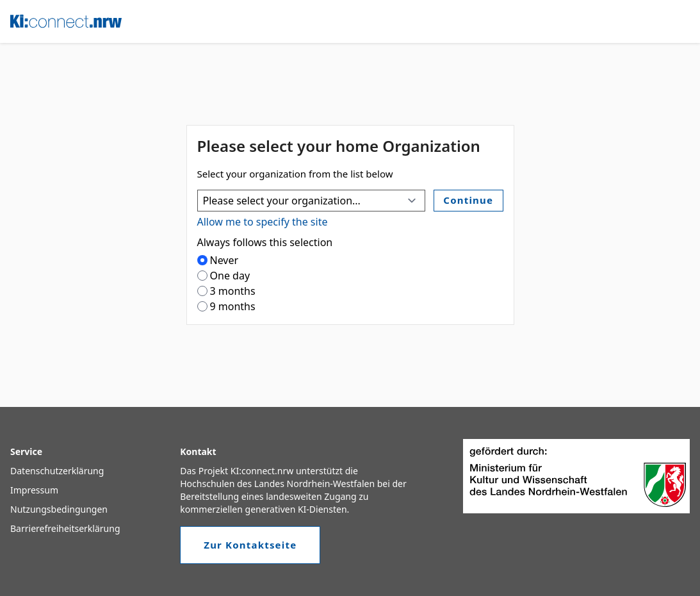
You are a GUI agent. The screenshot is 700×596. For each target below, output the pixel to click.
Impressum (34, 490)
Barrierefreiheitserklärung (65, 528)
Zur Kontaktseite (250, 545)
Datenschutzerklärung (57, 471)
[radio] (202, 260)
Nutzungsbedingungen (59, 509)
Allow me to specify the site (263, 222)
